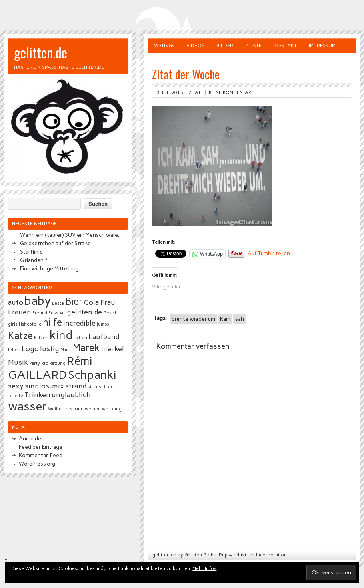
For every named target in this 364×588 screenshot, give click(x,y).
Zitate (253, 46)
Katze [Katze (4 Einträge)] (20, 336)
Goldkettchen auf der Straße (55, 243)
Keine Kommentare (231, 92)
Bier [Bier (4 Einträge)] (74, 301)
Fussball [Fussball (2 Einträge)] (57, 313)
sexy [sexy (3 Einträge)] (16, 386)
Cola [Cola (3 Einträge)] (92, 302)
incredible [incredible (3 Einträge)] (79, 323)
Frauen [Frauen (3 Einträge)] (20, 312)
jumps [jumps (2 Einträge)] (103, 324)
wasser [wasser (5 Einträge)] (27, 406)
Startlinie (31, 252)
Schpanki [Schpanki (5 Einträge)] (92, 375)
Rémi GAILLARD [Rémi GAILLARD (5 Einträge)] (50, 368)
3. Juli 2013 (170, 92)
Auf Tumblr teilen (269, 253)
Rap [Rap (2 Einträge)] (45, 363)
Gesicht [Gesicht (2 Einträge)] (111, 313)
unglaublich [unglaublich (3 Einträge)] (71, 395)
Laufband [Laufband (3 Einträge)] (104, 337)
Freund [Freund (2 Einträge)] (40, 313)
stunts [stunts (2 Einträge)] (94, 387)
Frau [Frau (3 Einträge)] (108, 302)
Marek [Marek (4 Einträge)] (86, 348)
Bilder (225, 46)
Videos (195, 46)
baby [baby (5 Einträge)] (38, 301)
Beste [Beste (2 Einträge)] (58, 303)
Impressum (322, 46)
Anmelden (32, 438)
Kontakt (285, 46)
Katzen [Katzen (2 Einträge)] (41, 338)
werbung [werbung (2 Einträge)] (112, 409)
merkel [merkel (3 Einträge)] (113, 349)
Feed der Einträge (41, 447)
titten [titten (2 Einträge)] (108, 387)
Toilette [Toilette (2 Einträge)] (16, 396)
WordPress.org (37, 464)
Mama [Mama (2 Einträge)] (66, 350)
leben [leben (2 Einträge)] (14, 350)
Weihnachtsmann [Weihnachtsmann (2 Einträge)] (66, 409)
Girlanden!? (33, 260)
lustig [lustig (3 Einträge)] (50, 349)
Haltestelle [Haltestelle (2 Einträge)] (30, 324)
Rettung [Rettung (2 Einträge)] (57, 363)
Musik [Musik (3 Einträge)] (18, 362)
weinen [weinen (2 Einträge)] (93, 409)
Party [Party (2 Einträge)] (35, 363)
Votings (164, 46)
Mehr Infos (204, 568)
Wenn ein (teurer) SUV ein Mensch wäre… (71, 235)
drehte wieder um (193, 319)
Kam (225, 319)
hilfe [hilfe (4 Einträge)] (52, 322)
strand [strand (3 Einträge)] (76, 386)
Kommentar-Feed (41, 455)
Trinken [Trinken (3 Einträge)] (37, 395)
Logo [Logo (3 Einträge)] (30, 349)
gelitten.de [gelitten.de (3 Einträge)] (84, 312)
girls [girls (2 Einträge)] (13, 324)
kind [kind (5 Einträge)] (61, 335)
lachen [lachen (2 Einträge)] (80, 338)
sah (240, 319)
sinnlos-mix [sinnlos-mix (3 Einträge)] (44, 386)
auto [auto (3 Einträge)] (16, 302)
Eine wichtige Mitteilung (49, 268)
